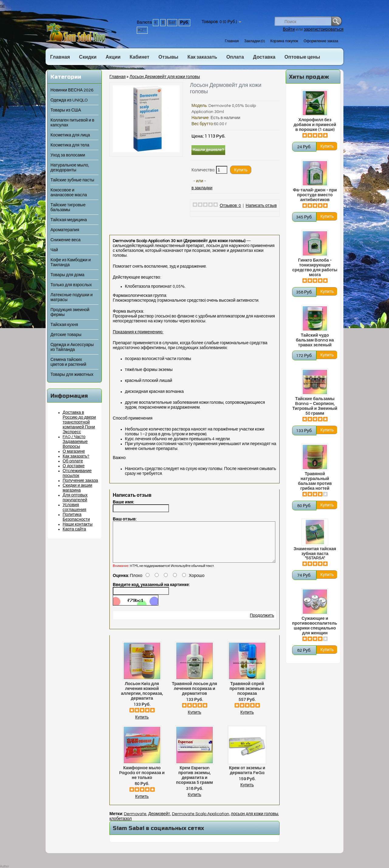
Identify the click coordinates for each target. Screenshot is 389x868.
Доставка (264, 57)
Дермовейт (159, 821)
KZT (142, 30)
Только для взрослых (71, 285)
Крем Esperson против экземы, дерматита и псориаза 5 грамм (194, 783)
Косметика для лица (70, 135)
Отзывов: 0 (230, 206)
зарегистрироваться (324, 29)
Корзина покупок (284, 41)
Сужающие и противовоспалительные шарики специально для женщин (315, 626)
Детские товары (66, 335)
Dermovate (135, 821)
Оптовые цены (302, 57)
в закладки (202, 188)
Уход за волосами (68, 155)
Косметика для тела (70, 145)
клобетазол (120, 826)
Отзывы (168, 57)
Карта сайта (74, 529)
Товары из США (66, 110)
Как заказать (202, 57)
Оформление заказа (321, 41)
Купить (142, 725)
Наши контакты (78, 524)
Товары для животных (72, 375)
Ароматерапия (65, 230)
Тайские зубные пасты (72, 180)
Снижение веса (65, 240)
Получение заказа (80, 481)
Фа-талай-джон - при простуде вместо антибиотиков (315, 195)
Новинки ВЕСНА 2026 (72, 90)
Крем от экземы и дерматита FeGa (247, 778)
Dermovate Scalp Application (201, 821)
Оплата (235, 57)
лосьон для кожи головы (255, 821)
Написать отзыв (261, 206)
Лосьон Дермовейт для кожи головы (165, 77)
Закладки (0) (254, 41)
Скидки (88, 57)
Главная (232, 41)
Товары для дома (67, 275)
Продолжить (262, 623)
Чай (54, 250)
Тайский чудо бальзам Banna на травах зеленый (315, 340)
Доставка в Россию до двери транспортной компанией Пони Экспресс (79, 422)
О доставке (74, 466)
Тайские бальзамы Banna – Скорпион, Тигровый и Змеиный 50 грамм (315, 406)
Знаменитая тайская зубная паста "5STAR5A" (315, 554)
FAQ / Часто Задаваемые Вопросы (75, 442)
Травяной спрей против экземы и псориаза (247, 696)
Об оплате (73, 461)
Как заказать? (76, 456)
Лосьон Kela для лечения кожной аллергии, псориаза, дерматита (142, 698)
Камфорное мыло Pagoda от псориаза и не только (142, 780)
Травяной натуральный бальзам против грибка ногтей (315, 481)
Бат (172, 22)
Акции (113, 57)
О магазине (74, 451)
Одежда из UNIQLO (69, 100)
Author (4, 866)
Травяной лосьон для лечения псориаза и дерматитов (195, 696)
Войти (289, 29)
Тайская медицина (69, 220)
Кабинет (140, 57)
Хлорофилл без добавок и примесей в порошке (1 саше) (315, 125)
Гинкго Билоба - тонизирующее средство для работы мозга (315, 268)
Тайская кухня (64, 325)
